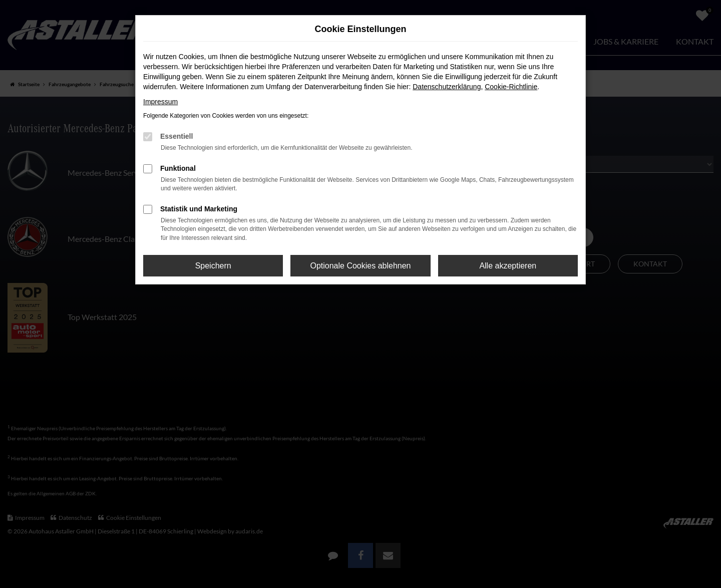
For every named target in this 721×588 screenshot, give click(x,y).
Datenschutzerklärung (447, 87)
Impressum (160, 102)
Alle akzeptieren (508, 266)
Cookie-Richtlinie (511, 87)
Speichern (213, 266)
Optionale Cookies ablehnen (360, 266)
